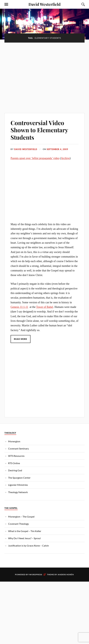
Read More (21, 339)
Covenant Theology (18, 524)
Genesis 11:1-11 (19, 307)
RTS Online (14, 463)
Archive (65, 158)
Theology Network (18, 492)
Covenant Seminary (18, 448)
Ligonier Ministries (18, 485)
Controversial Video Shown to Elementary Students (39, 130)
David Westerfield (44, 4)
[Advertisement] (37, 76)
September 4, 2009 (57, 149)
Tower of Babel (45, 307)
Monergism (14, 441)
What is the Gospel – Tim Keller (25, 531)
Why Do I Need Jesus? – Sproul (24, 538)
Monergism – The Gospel (21, 517)
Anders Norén (66, 575)
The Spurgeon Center (19, 478)
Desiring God (15, 470)
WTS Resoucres (16, 456)
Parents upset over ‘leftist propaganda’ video (35, 158)
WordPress (36, 575)
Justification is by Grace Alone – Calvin (28, 546)
